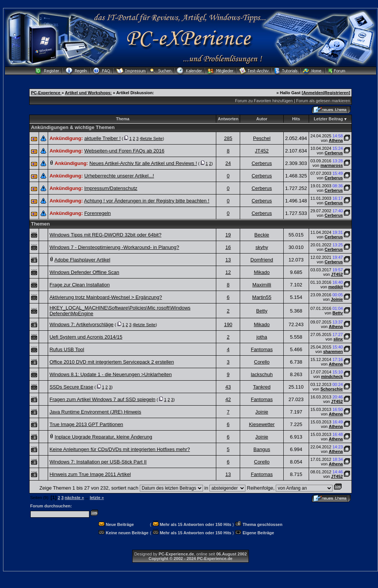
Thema (123, 119)
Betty (262, 311)
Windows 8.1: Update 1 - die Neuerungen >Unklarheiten (111, 374)
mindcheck (332, 376)
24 (228, 163)
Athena (336, 140)
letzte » (97, 498)
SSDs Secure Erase (72, 387)
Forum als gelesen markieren (323, 101)
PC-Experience (46, 93)
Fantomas (262, 349)
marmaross (332, 165)
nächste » (74, 498)
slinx (338, 339)
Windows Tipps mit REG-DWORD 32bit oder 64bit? (105, 235)
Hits (296, 119)
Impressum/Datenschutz (111, 188)
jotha (262, 337)
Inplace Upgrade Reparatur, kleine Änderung (103, 437)
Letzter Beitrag (328, 119)
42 (228, 399)
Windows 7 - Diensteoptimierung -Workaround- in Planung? (114, 247)
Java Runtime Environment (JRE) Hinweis (95, 412)
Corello (262, 362)
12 (228, 272)
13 (228, 260)
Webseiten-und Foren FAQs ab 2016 (124, 151)
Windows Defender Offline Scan (84, 272)
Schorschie (332, 389)
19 (228, 235)
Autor (262, 119)
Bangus (262, 449)
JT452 (262, 151)
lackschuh (262, 374)
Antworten (228, 119)
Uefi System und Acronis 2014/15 (86, 337)
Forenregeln (97, 213)
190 (228, 324)
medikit (336, 287)
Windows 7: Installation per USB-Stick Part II (98, 462)
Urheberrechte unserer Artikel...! (119, 176)
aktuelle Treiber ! (102, 138)
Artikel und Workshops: (88, 93)
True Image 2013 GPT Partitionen (86, 424)
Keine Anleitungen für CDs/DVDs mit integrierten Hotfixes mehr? (120, 449)
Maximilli (262, 285)
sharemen (333, 352)
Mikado (262, 272)
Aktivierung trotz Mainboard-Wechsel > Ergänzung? (106, 297)
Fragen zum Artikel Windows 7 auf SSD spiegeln (103, 399)
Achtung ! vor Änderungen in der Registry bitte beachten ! (147, 201)
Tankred (262, 387)
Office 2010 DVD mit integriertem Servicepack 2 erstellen (112, 362)
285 (228, 138)
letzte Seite (152, 138)
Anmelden (313, 93)
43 (228, 387)
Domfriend (262, 260)
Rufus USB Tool (67, 349)
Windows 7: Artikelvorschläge (82, 324)
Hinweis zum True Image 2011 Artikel (90, 474)
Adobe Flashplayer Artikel (82, 260)
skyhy (262, 247)
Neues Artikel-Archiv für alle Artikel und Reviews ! (143, 163)
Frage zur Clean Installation (80, 285)
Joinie (337, 299)
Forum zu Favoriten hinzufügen (264, 101)
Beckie (262, 235)
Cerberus (334, 153)
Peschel (262, 138)
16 (228, 247)
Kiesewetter (262, 424)
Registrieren (336, 93)
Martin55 (262, 297)
